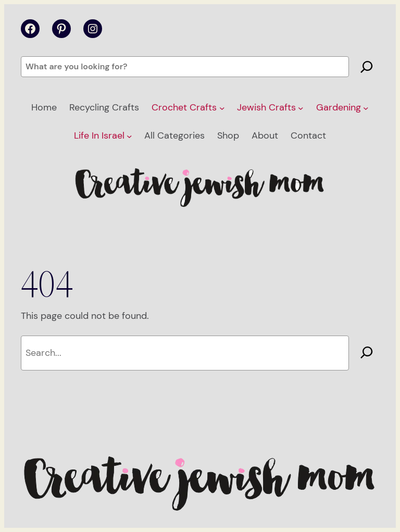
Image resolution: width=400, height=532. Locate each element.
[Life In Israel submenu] (129, 136)
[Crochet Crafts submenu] (222, 108)
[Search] (367, 67)
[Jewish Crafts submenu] (301, 108)
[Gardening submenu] (366, 108)
